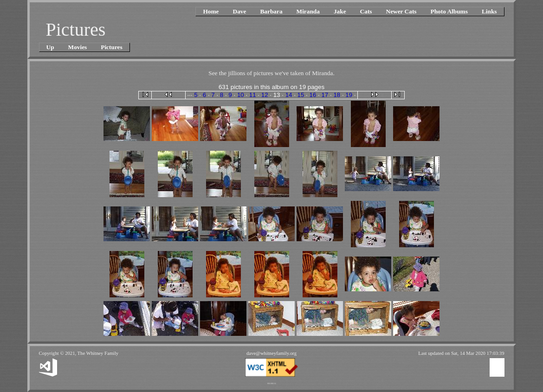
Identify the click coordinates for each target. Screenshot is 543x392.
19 (349, 95)
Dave (240, 11)
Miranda (308, 11)
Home (211, 11)
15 (301, 95)
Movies (78, 47)
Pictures (111, 47)
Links (489, 11)
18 (337, 95)
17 (325, 95)
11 (253, 95)
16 (313, 95)
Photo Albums (449, 11)
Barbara (271, 11)
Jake (340, 11)
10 (241, 95)
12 (265, 95)
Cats (366, 11)
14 (289, 95)
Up (50, 47)
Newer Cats (401, 11)
